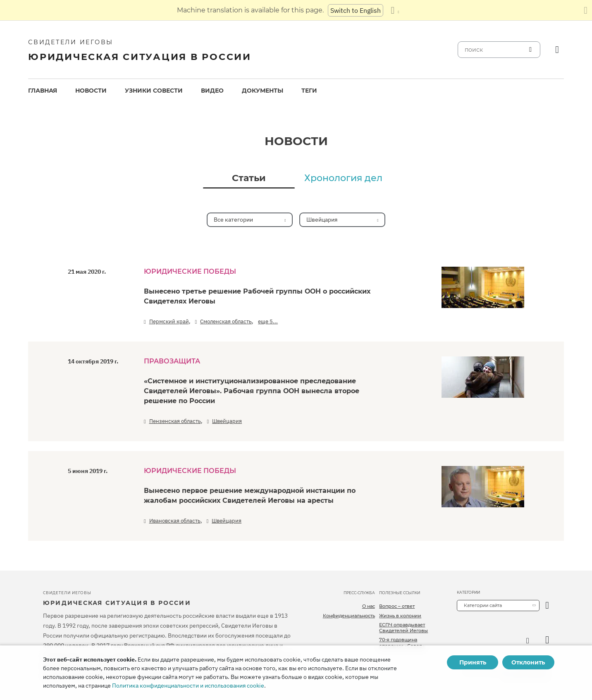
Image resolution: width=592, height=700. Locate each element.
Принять (473, 662)
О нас (369, 606)
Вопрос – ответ (397, 606)
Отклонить (528, 662)
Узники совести (154, 91)
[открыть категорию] (547, 606)
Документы (263, 91)
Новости (91, 91)
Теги (309, 91)
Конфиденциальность (349, 616)
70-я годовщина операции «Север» (402, 643)
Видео (212, 91)
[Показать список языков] (395, 10)
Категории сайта (483, 605)
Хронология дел (343, 178)
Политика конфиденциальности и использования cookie (188, 686)
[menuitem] (43, 91)
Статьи (249, 178)
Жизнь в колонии (400, 616)
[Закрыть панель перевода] (586, 10)
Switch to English (356, 10)
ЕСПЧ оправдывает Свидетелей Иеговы (403, 628)
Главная (43, 91)
